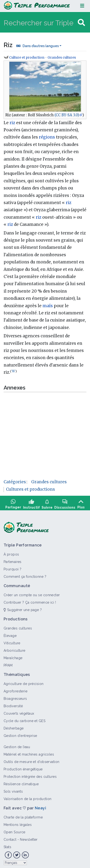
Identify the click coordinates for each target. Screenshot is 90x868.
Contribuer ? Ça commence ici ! (30, 601)
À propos (11, 553)
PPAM (8, 664)
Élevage (10, 634)
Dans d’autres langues (41, 46)
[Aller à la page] (81, 23)
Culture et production (27, 58)
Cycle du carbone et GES (24, 719)
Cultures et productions (30, 489)
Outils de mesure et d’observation (32, 760)
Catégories (15, 482)
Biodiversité (13, 704)
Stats (7, 845)
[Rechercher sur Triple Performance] (40, 23)
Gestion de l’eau (17, 745)
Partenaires (13, 560)
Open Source (15, 830)
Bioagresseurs (15, 697)
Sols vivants (13, 790)
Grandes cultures (62, 58)
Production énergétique (23, 768)
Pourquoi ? (12, 568)
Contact (10, 838)
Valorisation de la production (28, 797)
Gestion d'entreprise (20, 734)
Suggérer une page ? (23, 608)
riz (12, 123)
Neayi (40, 806)
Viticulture (12, 641)
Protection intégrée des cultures (30, 775)
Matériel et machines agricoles (29, 753)
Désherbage (14, 727)
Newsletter (29, 838)
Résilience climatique (21, 782)
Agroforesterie (15, 690)
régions (47, 137)
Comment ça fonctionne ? (25, 575)
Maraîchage (13, 656)
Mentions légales (18, 823)
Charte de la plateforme (23, 816)
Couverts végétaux (19, 712)
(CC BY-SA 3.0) (67, 115)
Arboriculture (15, 649)
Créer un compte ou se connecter (32, 593)
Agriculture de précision (24, 682)
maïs (48, 306)
